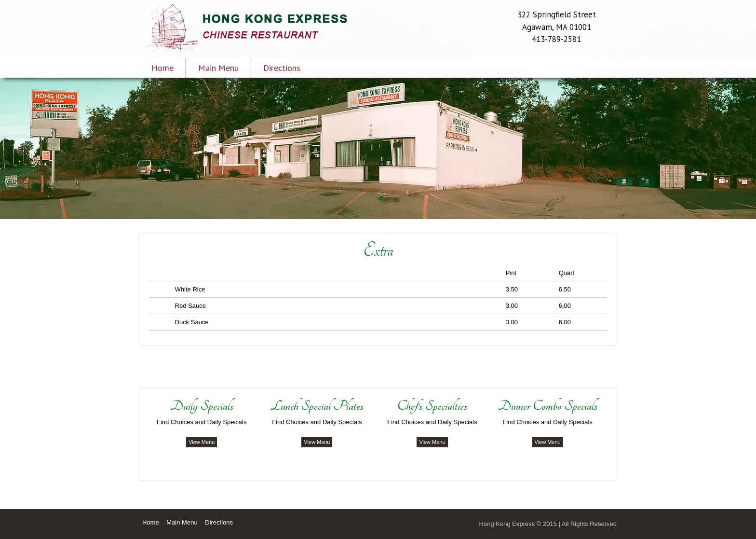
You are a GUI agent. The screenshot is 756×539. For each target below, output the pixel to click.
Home (162, 68)
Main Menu (218, 68)
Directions (282, 68)
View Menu (202, 442)
